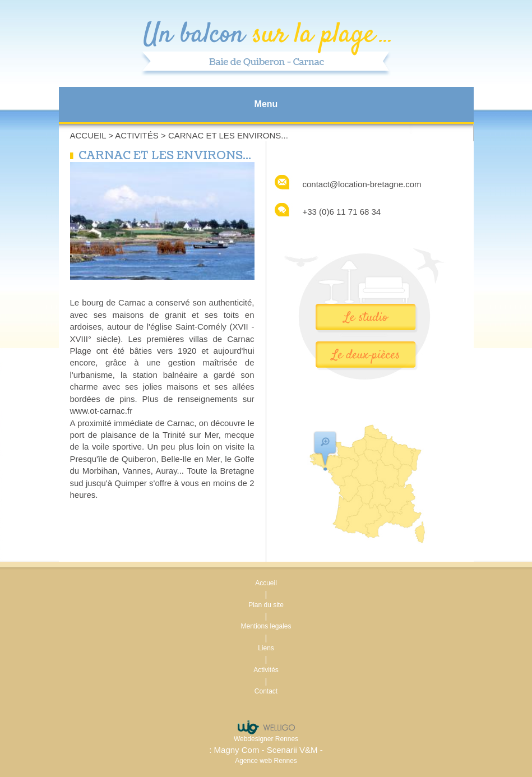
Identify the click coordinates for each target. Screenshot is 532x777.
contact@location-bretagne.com (362, 184)
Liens (266, 648)
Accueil (88, 135)
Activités (137, 135)
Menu (266, 104)
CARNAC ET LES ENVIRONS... (228, 135)
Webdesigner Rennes (266, 739)
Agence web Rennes (266, 761)
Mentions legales (266, 626)
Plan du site (266, 605)
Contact (266, 691)
